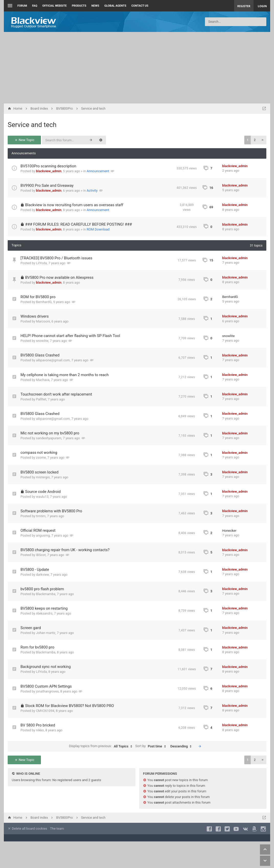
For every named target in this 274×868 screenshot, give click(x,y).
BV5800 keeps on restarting (44, 608)
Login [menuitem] (262, 6)
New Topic (24, 140)
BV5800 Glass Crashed (40, 355)
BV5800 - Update (35, 570)
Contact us (140, 6)
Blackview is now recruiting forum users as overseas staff (74, 205)
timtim (41, 516)
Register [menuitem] (244, 6)
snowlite (42, 341)
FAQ (35, 6)
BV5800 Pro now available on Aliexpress (59, 277)
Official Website (55, 6)
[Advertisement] (137, 68)
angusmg (43, 535)
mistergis (43, 477)
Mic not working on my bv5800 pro (50, 433)
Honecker (229, 531)
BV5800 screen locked (40, 472)
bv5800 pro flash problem (42, 589)
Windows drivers (35, 316)
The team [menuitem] (57, 829)
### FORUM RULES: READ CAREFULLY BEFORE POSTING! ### (78, 224)
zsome (41, 458)
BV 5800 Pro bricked (38, 725)
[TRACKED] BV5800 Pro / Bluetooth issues (56, 258)
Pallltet (41, 399)
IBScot (41, 555)
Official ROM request (38, 530)
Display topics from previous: (102, 746)
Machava (43, 380)
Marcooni (43, 321)
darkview (43, 575)
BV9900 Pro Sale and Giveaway (47, 186)
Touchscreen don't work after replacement (56, 394)
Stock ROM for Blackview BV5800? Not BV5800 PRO (69, 706)
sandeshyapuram (49, 438)
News (95, 6)
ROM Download (98, 229)
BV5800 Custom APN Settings (46, 686)
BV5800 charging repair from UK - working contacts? (65, 550)
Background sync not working (46, 667)
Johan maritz (46, 633)
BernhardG (44, 302)
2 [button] (255, 140)
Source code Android (43, 492)
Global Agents (115, 6)
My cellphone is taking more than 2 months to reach (65, 375)
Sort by (152, 746)
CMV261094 (45, 711)
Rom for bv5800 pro (37, 647)
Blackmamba (46, 594)
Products (79, 6)
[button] (262, 140)
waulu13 (42, 497)
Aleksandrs (44, 613)
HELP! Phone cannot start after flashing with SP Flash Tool (70, 336)
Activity (92, 190)
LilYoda (42, 263)
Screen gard (31, 628)
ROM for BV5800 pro (38, 297)
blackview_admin (49, 171)
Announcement (98, 171)
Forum (22, 6)
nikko (40, 730)
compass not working (39, 453)
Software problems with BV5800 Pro (51, 511)
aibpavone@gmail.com (53, 360)
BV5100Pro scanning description (48, 166)
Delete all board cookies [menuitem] (27, 829)
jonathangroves (47, 691)
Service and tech (32, 125)
